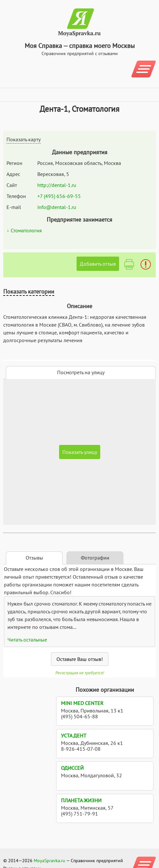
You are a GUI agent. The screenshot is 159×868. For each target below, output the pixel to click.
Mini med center (82, 703)
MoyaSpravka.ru (49, 861)
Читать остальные (27, 640)
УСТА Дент (74, 735)
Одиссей (72, 768)
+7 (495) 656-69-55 (59, 196)
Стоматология (26, 230)
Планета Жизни (81, 800)
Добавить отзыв (98, 264)
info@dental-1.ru (57, 207)
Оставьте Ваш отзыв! (80, 659)
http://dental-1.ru (57, 185)
